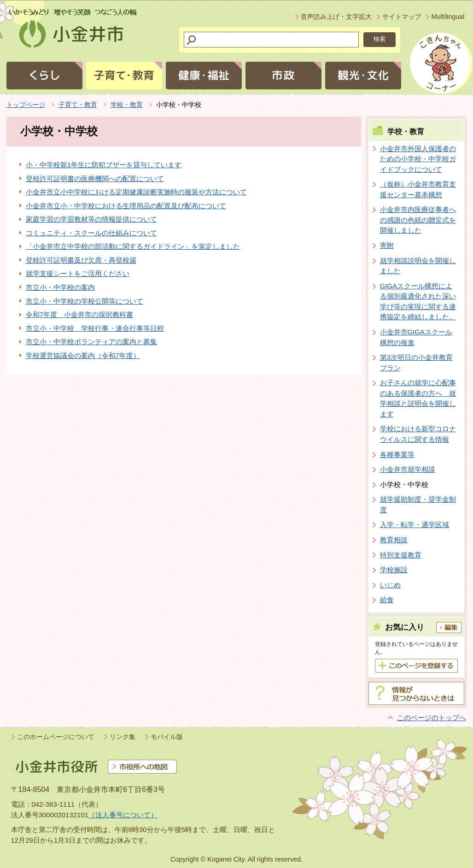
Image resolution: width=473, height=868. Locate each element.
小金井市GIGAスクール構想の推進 (416, 337)
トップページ (26, 105)
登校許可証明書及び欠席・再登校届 (81, 260)
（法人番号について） (123, 815)
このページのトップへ (432, 718)
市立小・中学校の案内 (60, 287)
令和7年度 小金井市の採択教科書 (79, 314)
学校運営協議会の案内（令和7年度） (83, 355)
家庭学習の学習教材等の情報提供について (91, 219)
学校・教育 (127, 105)
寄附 (387, 245)
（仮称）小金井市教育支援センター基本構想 (418, 189)
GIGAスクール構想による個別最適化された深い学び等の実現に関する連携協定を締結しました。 (418, 302)
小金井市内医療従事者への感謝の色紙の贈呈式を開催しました (418, 220)
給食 (387, 600)
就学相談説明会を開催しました (418, 266)
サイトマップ (402, 17)
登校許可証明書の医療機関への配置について (95, 179)
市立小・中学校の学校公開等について (85, 301)
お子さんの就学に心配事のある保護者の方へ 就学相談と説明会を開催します (418, 398)
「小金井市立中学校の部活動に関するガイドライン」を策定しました (133, 246)
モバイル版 (167, 737)
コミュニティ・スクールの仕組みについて (91, 233)
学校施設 (394, 570)
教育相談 (394, 540)
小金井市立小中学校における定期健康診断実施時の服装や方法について (136, 192)
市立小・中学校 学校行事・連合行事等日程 (95, 328)
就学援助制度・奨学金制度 (418, 504)
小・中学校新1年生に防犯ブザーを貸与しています (104, 165)
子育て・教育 (78, 105)
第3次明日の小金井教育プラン (416, 363)
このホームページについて (56, 737)
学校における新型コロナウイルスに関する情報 (418, 434)
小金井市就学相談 (408, 469)
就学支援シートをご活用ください (78, 273)
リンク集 (123, 737)
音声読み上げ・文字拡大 (336, 17)
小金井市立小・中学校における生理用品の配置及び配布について (126, 206)
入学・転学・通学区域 (415, 525)
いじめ (390, 585)
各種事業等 (397, 455)
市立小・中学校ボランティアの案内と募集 (91, 342)
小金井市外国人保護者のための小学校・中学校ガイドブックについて (418, 159)
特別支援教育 (401, 555)
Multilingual (448, 17)
